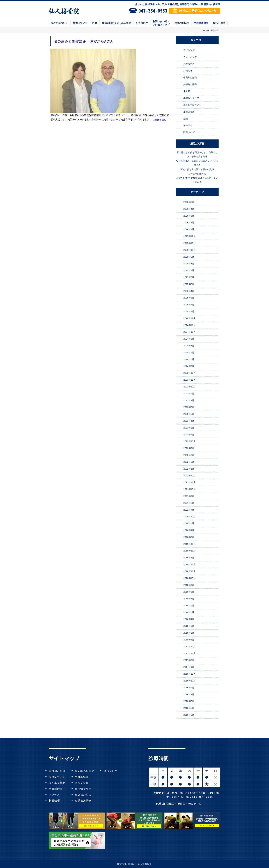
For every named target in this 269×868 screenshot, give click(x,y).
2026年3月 (189, 216)
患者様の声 (56, 789)
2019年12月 (189, 544)
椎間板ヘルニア (191, 98)
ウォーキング (190, 57)
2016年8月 (189, 694)
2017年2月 (189, 660)
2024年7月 (189, 346)
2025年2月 (189, 305)
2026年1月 (189, 229)
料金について (57, 777)
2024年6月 (189, 353)
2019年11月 (189, 551)
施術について (80, 23)
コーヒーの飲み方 (197, 174)
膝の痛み (188, 125)
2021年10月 (189, 489)
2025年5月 (189, 284)
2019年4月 (189, 558)
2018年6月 (189, 605)
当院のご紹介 (57, 771)
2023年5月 (189, 414)
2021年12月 (189, 476)
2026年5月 (189, 202)
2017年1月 (189, 667)
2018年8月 (189, 592)
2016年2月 (189, 715)
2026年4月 (189, 209)
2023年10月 (189, 387)
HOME (206, 30)
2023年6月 (189, 407)
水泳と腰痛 (189, 112)
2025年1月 (189, 311)
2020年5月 (189, 523)
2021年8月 (189, 503)
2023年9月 (189, 394)
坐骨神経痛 (82, 777)
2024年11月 (189, 325)
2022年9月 (189, 448)
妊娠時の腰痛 (190, 84)
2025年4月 (189, 291)
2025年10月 (189, 250)
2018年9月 (189, 585)
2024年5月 (189, 359)
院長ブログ (189, 132)
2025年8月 (189, 264)
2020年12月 (189, 517)
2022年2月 (189, 462)
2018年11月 (189, 571)
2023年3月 (189, 428)
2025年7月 (189, 270)
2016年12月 (189, 674)
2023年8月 (189, 400)
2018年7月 (189, 599)
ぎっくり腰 (82, 783)
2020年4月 (189, 530)
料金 (95, 23)
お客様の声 (142, 23)
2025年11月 (189, 243)
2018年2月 (189, 633)
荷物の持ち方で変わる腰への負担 (197, 169)
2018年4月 (189, 619)
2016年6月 (189, 701)
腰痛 (186, 119)
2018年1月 (189, 640)
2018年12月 (189, 564)
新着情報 (54, 801)
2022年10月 (189, 441)
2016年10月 (189, 681)
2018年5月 (189, 612)
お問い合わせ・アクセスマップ (161, 23)
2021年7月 (189, 510)
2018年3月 (189, 626)
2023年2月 (189, 435)
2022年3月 (189, 455)
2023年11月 (189, 380)
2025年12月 (189, 236)
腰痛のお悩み (182, 23)
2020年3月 (189, 537)
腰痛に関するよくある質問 (116, 23)
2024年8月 (189, 339)
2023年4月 (189, 421)
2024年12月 (189, 318)
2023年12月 (189, 373)
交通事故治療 (201, 23)
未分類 (187, 91)
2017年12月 (189, 647)
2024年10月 (189, 332)
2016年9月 (189, 688)
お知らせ (188, 71)
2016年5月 (189, 708)
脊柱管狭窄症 (83, 789)
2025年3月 (189, 298)
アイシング (189, 50)
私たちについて (60, 23)
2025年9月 (189, 257)
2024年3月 (189, 366)
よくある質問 (57, 783)
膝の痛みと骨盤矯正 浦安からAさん (84, 41)
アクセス (54, 794)
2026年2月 (189, 223)
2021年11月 (189, 482)
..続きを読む (160, 120)
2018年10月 (189, 578)
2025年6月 (189, 277)
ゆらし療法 (219, 23)
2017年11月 (189, 653)
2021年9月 (189, 496)
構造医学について (192, 105)
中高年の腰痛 (190, 78)
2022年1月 (189, 469)
